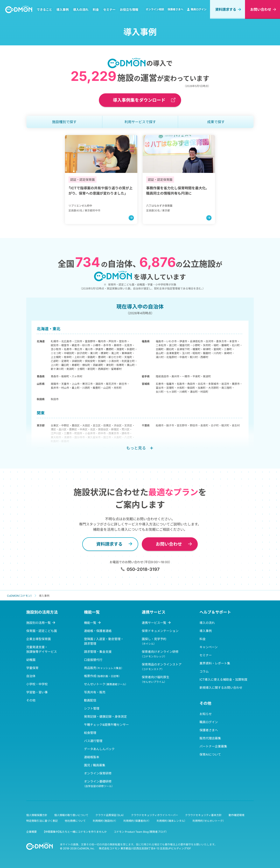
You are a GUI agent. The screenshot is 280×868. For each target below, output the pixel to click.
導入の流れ (81, 10)
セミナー (109, 10)
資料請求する (226, 9)
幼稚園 (31, 660)
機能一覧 (90, 623)
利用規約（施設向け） (105, 821)
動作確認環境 (236, 815)
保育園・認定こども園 (42, 631)
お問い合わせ (261, 9)
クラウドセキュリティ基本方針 (203, 815)
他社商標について (75, 821)
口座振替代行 (93, 660)
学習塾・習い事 (37, 692)
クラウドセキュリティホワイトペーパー (155, 815)
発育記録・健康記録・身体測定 (105, 716)
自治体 (31, 676)
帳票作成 (102, 676)
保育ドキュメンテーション (160, 631)
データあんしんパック (99, 749)
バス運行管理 (93, 741)
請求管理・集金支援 (98, 652)
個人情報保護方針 (37, 815)
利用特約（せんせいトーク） (208, 821)
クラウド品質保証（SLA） (110, 815)
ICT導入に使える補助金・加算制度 (223, 679)
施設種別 (64, 122)
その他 (31, 700)
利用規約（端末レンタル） (171, 821)
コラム (204, 671)
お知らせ (206, 714)
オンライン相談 (155, 9)
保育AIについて (210, 754)
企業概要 (31, 832)
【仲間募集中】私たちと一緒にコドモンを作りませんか (75, 832)
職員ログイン (197, 9)
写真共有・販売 (95, 692)
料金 (96, 10)
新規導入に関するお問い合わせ (221, 688)
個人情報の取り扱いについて (71, 815)
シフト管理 (92, 708)
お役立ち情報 (129, 10)
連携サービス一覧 (154, 623)
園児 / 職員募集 (95, 765)
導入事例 (63, 10)
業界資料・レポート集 (215, 663)
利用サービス (140, 122)
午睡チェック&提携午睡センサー (106, 725)
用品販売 (103, 668)
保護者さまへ (175, 9)
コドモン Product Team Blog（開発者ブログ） (140, 832)
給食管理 (90, 733)
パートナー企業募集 (213, 746)
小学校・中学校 (37, 684)
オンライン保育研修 (98, 773)
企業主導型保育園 (38, 639)
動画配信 (90, 700)
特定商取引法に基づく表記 (42, 821)
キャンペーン (209, 647)
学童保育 (32, 668)
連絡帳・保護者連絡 (98, 631)
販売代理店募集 (210, 738)
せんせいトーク (105, 684)
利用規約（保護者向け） (136, 821)
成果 (216, 122)
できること (44, 10)
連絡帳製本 (92, 757)
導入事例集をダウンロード (139, 100)
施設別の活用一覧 (38, 623)
